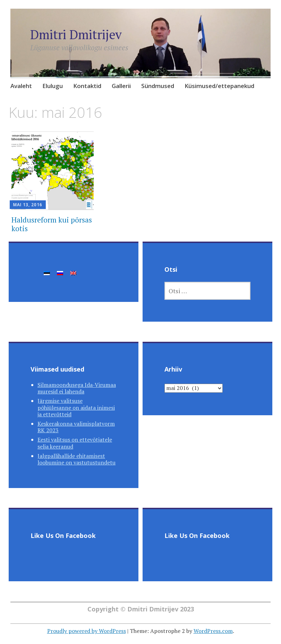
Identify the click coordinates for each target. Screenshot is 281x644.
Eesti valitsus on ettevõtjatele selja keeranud (75, 443)
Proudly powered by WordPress (87, 631)
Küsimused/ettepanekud (219, 86)
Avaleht (21, 86)
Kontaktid (87, 86)
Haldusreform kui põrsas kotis (52, 224)
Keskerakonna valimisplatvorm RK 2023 (76, 427)
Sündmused (158, 86)
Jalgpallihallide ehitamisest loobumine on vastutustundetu (76, 459)
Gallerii (121, 86)
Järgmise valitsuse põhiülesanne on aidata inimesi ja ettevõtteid (76, 407)
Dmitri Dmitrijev (76, 34)
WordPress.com (213, 631)
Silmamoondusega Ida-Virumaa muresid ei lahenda (77, 388)
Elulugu (53, 86)
